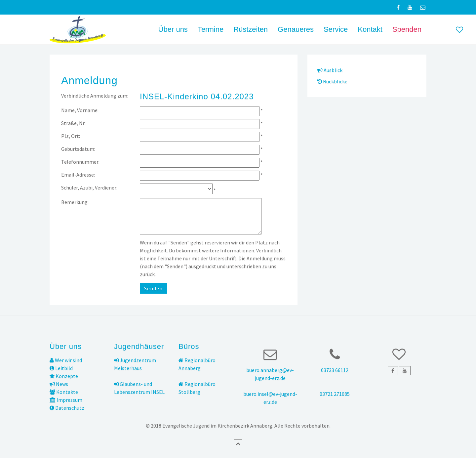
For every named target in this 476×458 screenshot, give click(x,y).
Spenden (407, 29)
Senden (153, 288)
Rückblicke (332, 81)
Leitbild (61, 368)
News (59, 384)
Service (336, 29)
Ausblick (330, 70)
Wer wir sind (66, 360)
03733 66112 (335, 370)
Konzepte (64, 376)
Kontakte (64, 392)
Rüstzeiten (251, 29)
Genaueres (296, 29)
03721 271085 (335, 394)
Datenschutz (67, 408)
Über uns (173, 29)
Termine (211, 29)
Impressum (66, 400)
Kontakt (370, 29)
